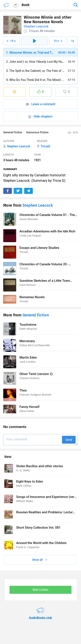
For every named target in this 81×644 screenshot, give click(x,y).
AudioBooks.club (40, 608)
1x (73, 41)
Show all (39, 560)
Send (69, 440)
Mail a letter (40, 590)
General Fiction (13, 132)
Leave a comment (40, 104)
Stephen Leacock (36, 26)
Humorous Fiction (37, 132)
